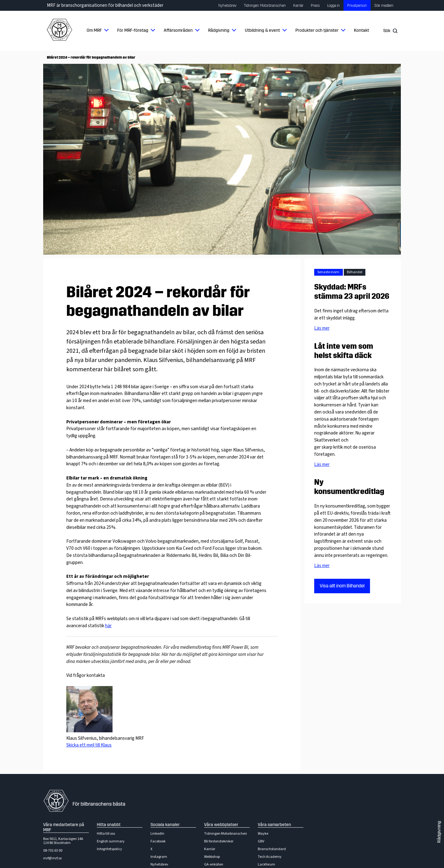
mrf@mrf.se (52, 858)
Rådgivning (219, 30)
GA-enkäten (214, 864)
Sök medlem (384, 6)
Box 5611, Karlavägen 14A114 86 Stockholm (63, 841)
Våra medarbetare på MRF (64, 827)
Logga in (333, 6)
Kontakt (362, 30)
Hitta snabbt (109, 825)
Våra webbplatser (221, 825)
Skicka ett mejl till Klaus (89, 745)
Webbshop (212, 857)
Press (315, 6)
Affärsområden (178, 30)
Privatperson (357, 6)
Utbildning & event (262, 30)
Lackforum (266, 864)
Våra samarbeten (274, 825)
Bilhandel (355, 272)
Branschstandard (272, 849)
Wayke (263, 834)
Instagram (159, 857)
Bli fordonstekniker (219, 841)
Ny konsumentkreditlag (349, 487)
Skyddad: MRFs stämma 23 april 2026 (352, 292)
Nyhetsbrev (227, 6)
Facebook (158, 841)
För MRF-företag (133, 30)
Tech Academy (270, 857)
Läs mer (322, 328)
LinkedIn (157, 834)
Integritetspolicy (109, 849)
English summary (111, 841)
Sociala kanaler (165, 825)
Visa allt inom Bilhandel (342, 586)
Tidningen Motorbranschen (265, 6)
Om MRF (94, 30)
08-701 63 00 (53, 851)
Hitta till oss (106, 834)
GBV (261, 841)
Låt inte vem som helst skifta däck (344, 351)
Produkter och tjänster (317, 30)
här (108, 626)
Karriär (298, 6)
